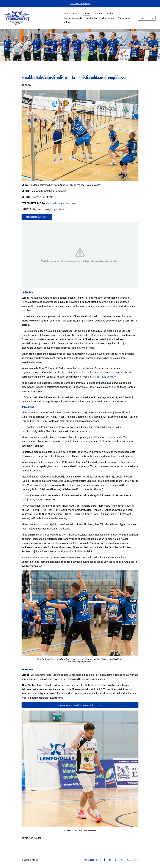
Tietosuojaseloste (91, 860)
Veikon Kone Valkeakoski (60, 203)
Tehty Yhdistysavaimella (129, 860)
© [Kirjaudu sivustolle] (23, 860)
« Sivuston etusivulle (80, 3)
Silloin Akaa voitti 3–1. (106, 377)
